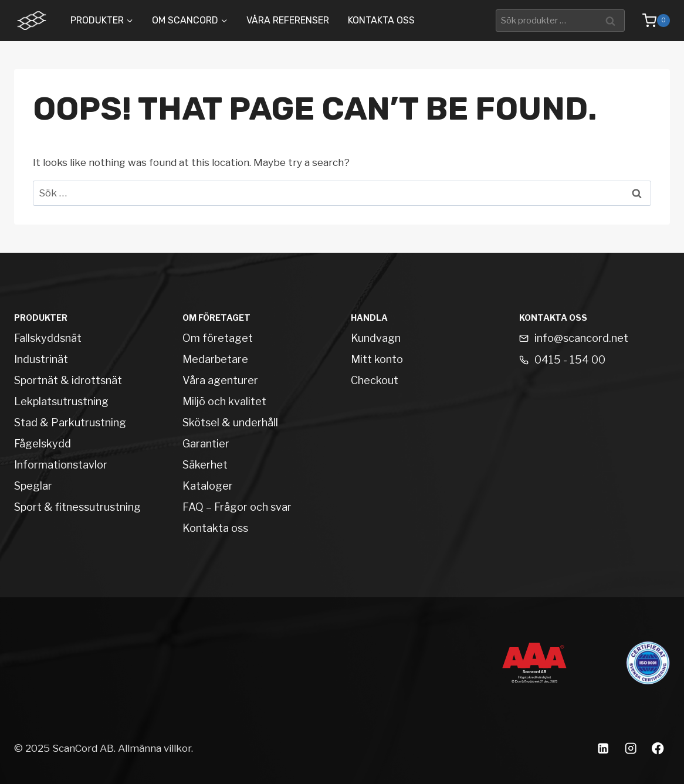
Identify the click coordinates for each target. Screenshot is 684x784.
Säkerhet (205, 465)
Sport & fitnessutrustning (77, 507)
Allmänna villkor (155, 748)
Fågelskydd (43, 444)
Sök (612, 20)
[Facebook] (658, 749)
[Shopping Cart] (650, 21)
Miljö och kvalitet (224, 401)
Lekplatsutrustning (61, 401)
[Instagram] (630, 749)
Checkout (375, 380)
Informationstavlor (61, 465)
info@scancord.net (581, 338)
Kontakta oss (381, 20)
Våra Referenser (288, 20)
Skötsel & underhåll (230, 422)
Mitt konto (377, 359)
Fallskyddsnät (48, 338)
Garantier (206, 444)
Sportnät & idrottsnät (68, 380)
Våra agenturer (220, 380)
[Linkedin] (603, 749)
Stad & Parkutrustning (70, 422)
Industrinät (41, 359)
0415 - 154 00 (570, 360)
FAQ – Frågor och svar (237, 507)
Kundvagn (376, 338)
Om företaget (218, 338)
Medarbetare (215, 359)
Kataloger (208, 486)
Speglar (33, 486)
